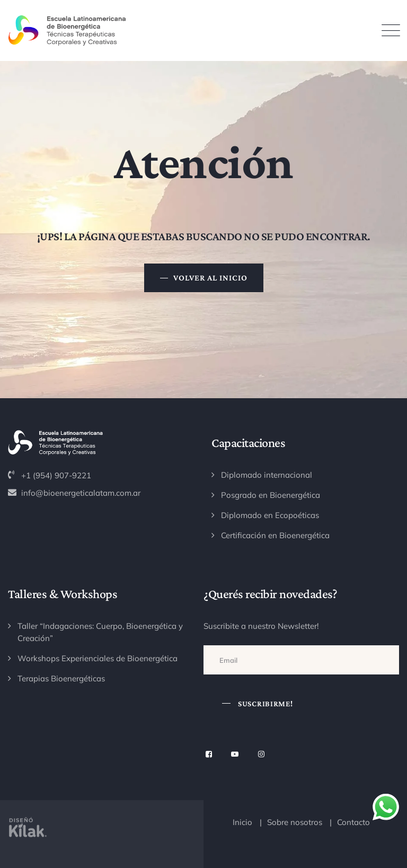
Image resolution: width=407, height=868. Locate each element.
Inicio (242, 822)
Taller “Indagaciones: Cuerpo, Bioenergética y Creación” (100, 632)
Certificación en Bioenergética (275, 535)
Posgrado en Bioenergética (271, 495)
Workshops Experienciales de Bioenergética (98, 658)
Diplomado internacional (267, 475)
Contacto (353, 822)
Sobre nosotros (295, 822)
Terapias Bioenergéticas (61, 678)
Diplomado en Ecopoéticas (270, 515)
